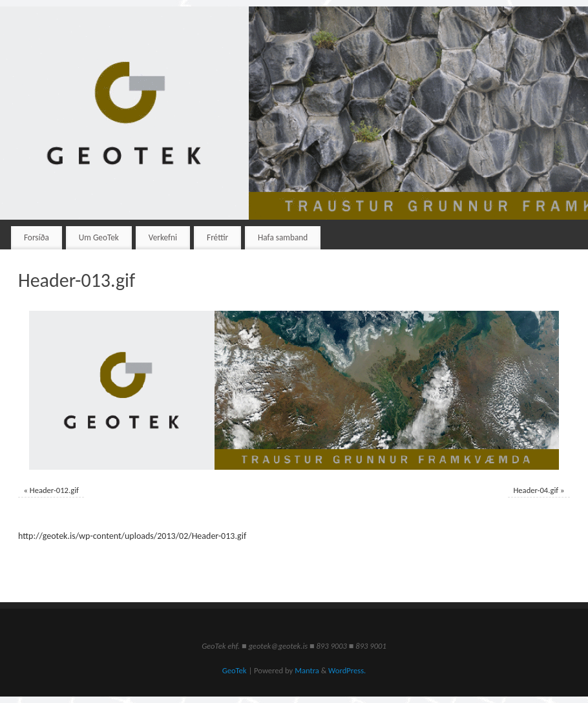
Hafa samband (283, 237)
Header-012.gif (54, 490)
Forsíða (37, 237)
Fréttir (217, 237)
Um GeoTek (99, 237)
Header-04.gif (536, 490)
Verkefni (163, 237)
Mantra (307, 670)
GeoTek (235, 670)
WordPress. (347, 670)
